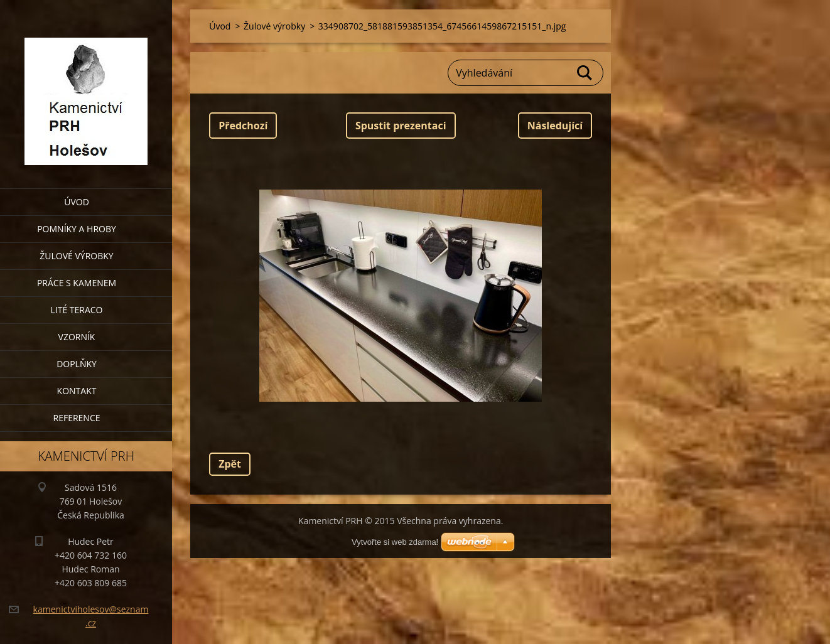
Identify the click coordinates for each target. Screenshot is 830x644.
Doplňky (77, 364)
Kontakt (77, 391)
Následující (555, 126)
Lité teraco (76, 310)
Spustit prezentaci (401, 126)
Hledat (585, 73)
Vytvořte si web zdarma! (395, 542)
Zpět (230, 464)
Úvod (77, 202)
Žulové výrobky (76, 256)
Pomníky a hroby (77, 229)
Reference (77, 418)
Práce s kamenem (77, 283)
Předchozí (243, 126)
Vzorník (77, 337)
